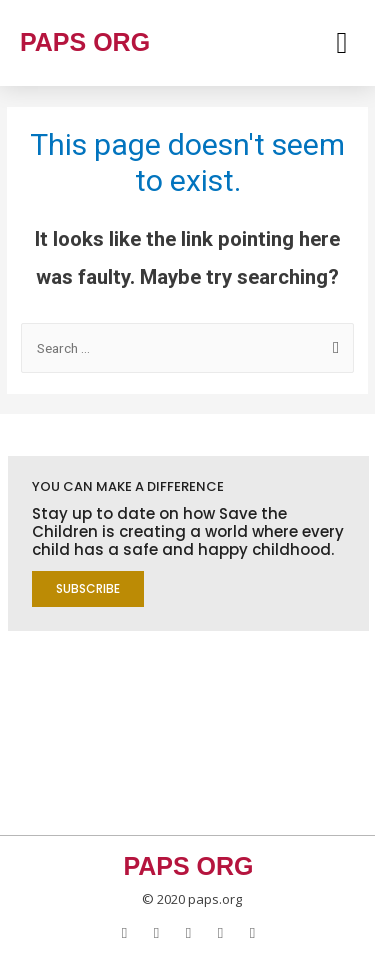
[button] (88, 589)
